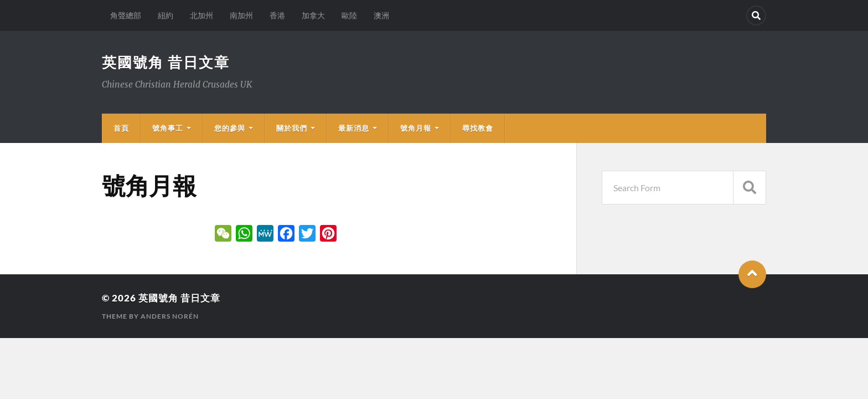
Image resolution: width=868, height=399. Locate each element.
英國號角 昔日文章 (166, 62)
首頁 (121, 128)
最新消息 (354, 128)
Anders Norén (170, 316)
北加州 (201, 15)
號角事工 (168, 128)
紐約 (166, 15)
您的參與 (230, 128)
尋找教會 (478, 128)
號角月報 (416, 128)
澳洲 (381, 15)
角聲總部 (126, 15)
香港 (277, 15)
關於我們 (292, 128)
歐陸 (349, 15)
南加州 (241, 15)
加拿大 (313, 15)
